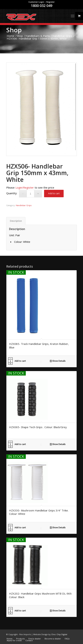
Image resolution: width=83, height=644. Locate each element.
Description (16, 221)
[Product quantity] (30, 194)
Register (51, 2)
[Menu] (73, 16)
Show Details (58, 361)
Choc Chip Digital (59, 634)
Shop (14, 30)
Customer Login (36, 2)
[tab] (16, 221)
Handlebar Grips (24, 205)
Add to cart (54, 193)
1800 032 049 (42, 6)
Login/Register (25, 187)
